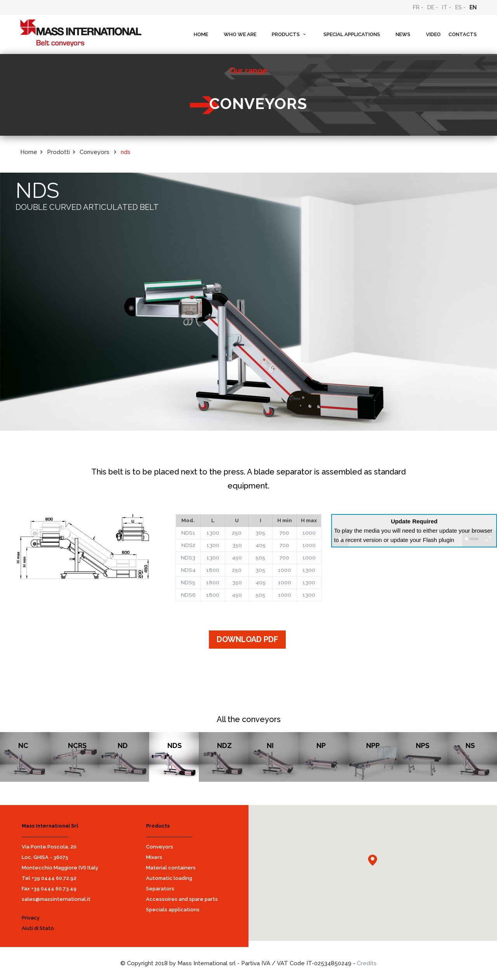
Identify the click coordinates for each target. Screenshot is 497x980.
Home (29, 152)
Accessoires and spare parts (182, 899)
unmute (467, 539)
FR (416, 7)
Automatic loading (169, 878)
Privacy (31, 918)
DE (431, 7)
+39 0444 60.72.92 (54, 878)
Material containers (171, 868)
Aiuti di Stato (38, 928)
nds (126, 152)
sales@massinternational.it (56, 899)
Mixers (154, 857)
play (340, 539)
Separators (160, 889)
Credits (367, 963)
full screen (488, 539)
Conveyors (160, 847)
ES (458, 7)
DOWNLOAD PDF (247, 639)
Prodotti (58, 152)
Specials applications (173, 910)
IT (445, 7)
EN (473, 7)
